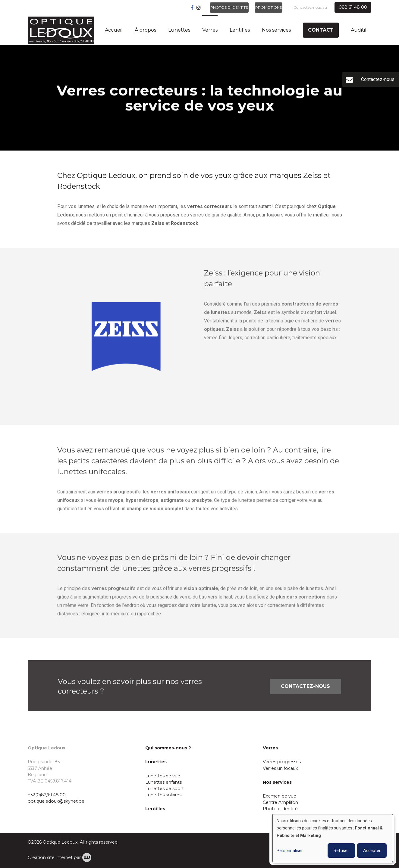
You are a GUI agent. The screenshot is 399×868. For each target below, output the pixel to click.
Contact (321, 30)
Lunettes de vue (163, 776)
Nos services (276, 30)
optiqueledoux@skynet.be (56, 801)
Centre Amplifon (280, 802)
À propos (145, 30)
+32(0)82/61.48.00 (47, 795)
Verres (210, 30)
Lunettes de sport (165, 789)
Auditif (359, 30)
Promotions (269, 7)
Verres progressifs (282, 762)
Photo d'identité (280, 809)
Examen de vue (280, 796)
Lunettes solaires (163, 795)
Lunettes (179, 30)
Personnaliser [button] (290, 851)
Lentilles (240, 30)
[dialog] (333, 838)
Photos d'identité (229, 7)
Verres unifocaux (280, 768)
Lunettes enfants (163, 782)
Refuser (341, 851)
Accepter (372, 851)
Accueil (114, 30)
